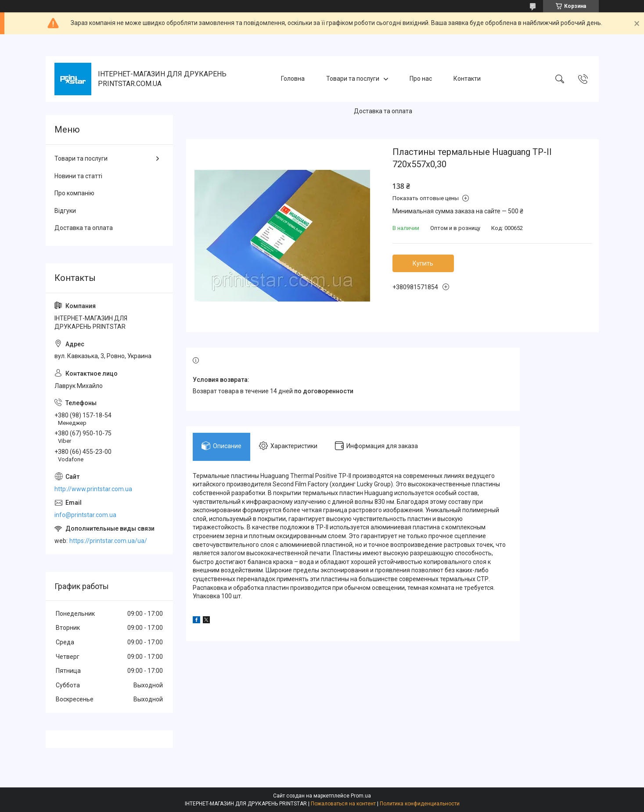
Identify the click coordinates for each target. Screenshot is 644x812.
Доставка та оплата (383, 111)
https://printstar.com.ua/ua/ (108, 541)
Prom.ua (361, 796)
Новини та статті (78, 176)
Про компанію (74, 193)
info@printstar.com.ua (85, 515)
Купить (423, 263)
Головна (293, 79)
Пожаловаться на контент (343, 804)
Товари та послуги (353, 79)
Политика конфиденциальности (420, 804)
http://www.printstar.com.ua (93, 489)
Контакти (467, 79)
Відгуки (65, 211)
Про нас (421, 79)
